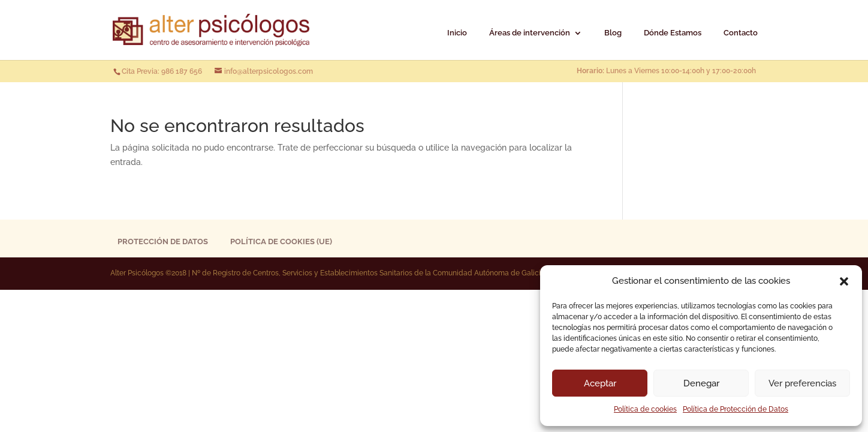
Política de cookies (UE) (281, 241)
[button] (844, 281)
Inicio (457, 33)
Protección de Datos (163, 241)
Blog (613, 33)
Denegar (701, 383)
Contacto (741, 33)
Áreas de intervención (530, 33)
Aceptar (600, 383)
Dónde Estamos (673, 33)
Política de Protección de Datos (736, 409)
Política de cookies (645, 409)
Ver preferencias (802, 383)
